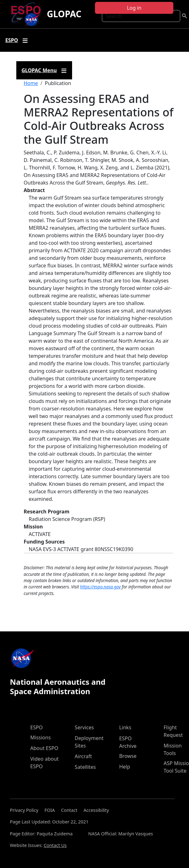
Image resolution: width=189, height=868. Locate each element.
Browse (128, 756)
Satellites (85, 767)
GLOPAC (64, 14)
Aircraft (83, 756)
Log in (134, 8)
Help (125, 767)
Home (31, 83)
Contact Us (55, 845)
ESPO (37, 727)
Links (125, 727)
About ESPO (44, 748)
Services (84, 727)
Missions (41, 737)
